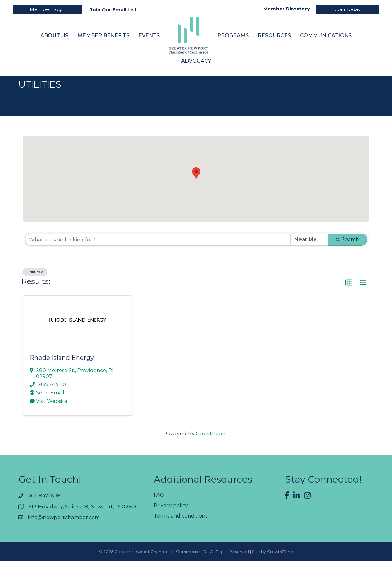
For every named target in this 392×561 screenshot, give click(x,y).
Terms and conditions (181, 516)
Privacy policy (171, 505)
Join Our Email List (113, 10)
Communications (326, 35)
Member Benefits (103, 35)
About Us (54, 35)
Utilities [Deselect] (35, 272)
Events (149, 35)
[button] (196, 173)
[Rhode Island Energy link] (77, 320)
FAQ (159, 495)
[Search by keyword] (158, 240)
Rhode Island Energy (62, 358)
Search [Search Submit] (348, 239)
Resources (274, 35)
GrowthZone (212, 434)
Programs (233, 35)
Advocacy (196, 61)
